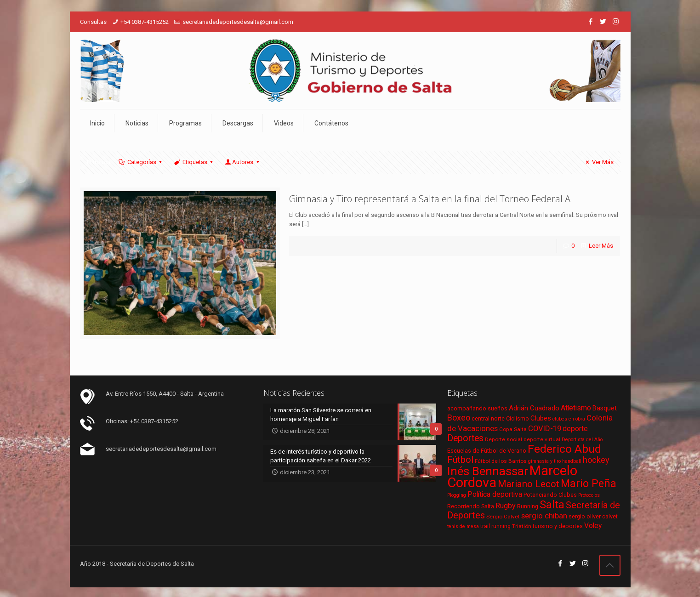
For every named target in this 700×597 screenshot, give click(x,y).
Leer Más (601, 246)
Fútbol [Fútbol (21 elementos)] (460, 460)
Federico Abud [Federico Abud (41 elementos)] (564, 449)
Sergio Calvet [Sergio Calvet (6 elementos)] (503, 517)
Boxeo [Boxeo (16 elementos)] (459, 418)
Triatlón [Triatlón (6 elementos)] (522, 526)
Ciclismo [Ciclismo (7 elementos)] (518, 418)
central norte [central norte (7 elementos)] (488, 418)
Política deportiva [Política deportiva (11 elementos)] (495, 495)
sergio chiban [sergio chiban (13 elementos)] (544, 516)
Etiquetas (194, 162)
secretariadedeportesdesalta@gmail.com (238, 22)
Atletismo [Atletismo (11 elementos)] (576, 408)
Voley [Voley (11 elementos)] (593, 526)
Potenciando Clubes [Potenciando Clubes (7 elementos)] (550, 495)
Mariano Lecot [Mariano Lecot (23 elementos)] (529, 484)
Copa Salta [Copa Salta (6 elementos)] (513, 429)
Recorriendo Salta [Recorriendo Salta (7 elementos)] (471, 506)
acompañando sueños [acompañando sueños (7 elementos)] (477, 408)
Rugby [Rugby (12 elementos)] (506, 506)
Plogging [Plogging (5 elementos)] (457, 495)
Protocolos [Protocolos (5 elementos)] (589, 495)
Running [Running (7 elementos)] (528, 506)
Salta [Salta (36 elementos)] (552, 505)
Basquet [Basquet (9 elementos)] (605, 408)
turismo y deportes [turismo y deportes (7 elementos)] (558, 526)
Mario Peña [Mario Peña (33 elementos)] (589, 484)
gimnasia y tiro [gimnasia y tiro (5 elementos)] (544, 461)
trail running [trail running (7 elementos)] (495, 526)
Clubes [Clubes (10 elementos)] (541, 418)
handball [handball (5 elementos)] (572, 461)
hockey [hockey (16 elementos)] (596, 460)
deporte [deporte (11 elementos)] (575, 429)
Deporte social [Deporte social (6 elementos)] (504, 439)
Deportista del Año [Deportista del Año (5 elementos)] (582, 440)
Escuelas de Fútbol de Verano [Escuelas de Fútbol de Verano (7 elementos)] (487, 451)
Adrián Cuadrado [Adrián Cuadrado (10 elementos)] (534, 408)
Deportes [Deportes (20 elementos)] (465, 438)
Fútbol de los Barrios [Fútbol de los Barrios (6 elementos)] (501, 461)
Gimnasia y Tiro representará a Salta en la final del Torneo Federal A (430, 199)
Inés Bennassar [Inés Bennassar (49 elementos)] (488, 471)
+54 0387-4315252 (145, 22)
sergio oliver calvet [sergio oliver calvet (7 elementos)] (593, 516)
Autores (243, 162)
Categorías (141, 162)
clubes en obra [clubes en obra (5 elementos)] (569, 419)
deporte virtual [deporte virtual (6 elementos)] (542, 439)
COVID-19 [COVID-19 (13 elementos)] (545, 428)
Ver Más (598, 162)
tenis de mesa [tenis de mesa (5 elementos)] (463, 526)
